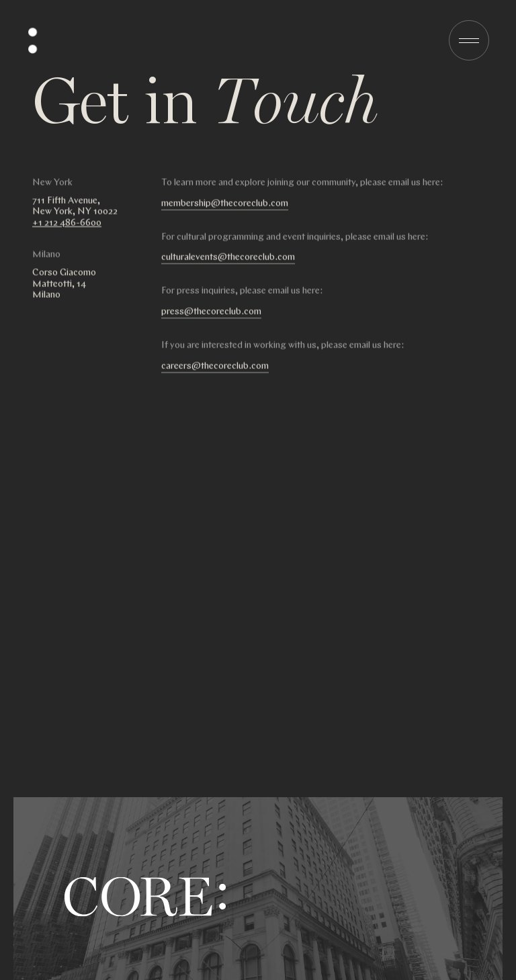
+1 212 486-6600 (67, 223)
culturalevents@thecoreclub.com (228, 258)
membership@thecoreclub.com (225, 204)
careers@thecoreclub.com (215, 367)
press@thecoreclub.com (211, 312)
